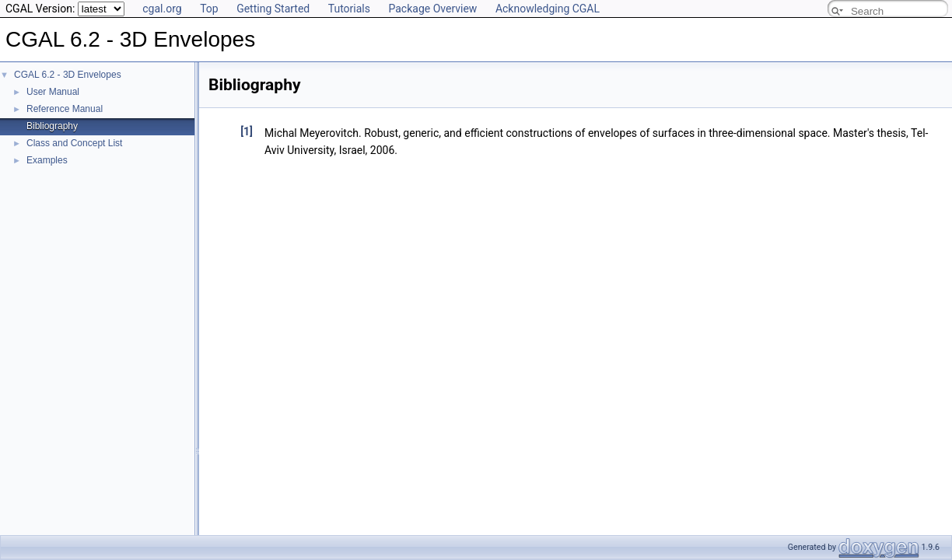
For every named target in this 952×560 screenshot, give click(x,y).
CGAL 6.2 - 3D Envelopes (68, 75)
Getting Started (273, 9)
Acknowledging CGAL (548, 9)
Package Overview (432, 9)
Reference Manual (65, 109)
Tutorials (349, 9)
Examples (47, 160)
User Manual (53, 92)
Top (209, 9)
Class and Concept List (74, 143)
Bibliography (52, 126)
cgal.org (162, 9)
